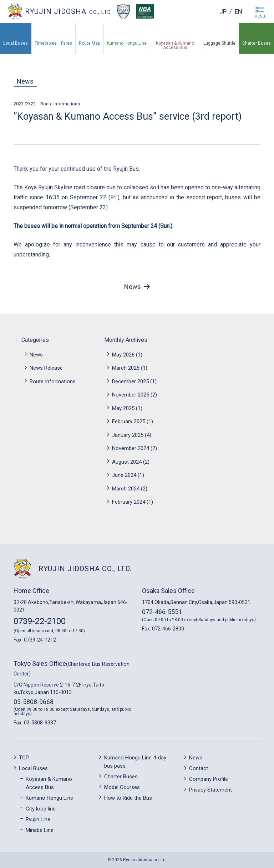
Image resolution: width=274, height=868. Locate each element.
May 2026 (123, 355)
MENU (260, 17)
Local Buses (33, 768)
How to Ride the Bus (128, 798)
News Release (46, 368)
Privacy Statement (210, 790)
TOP (24, 758)
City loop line (41, 809)
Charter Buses (121, 777)
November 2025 (131, 395)
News (25, 81)
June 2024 (124, 475)
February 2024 (129, 502)
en (238, 11)
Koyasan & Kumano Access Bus (49, 783)
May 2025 (123, 408)
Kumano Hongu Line (49, 798)
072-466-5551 (162, 612)
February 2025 (129, 421)
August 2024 (127, 462)
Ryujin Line (38, 819)
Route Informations (60, 104)
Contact (199, 768)
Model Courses (122, 787)
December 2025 (130, 381)
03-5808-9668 (34, 702)
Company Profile (209, 779)
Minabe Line (40, 830)
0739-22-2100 (40, 621)
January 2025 (128, 435)
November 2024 (131, 448)
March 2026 (126, 368)
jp (222, 11)
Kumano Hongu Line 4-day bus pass (135, 762)
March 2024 (126, 489)
